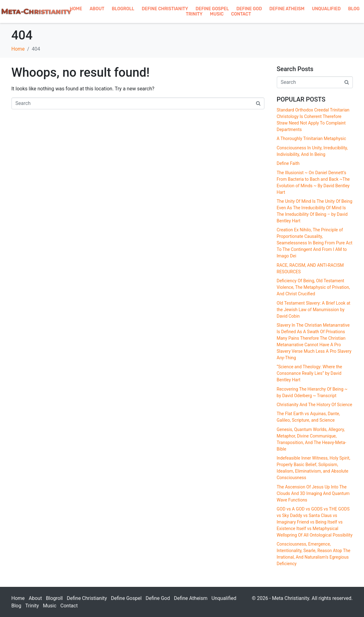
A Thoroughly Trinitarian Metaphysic (312, 138)
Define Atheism (287, 9)
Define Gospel (212, 9)
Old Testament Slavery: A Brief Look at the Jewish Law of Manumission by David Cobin (314, 310)
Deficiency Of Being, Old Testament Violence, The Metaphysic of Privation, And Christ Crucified (313, 287)
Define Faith (288, 163)
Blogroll (123, 9)
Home (76, 9)
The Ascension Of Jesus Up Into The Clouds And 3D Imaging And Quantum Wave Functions (313, 493)
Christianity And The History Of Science (315, 405)
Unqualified (326, 9)
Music (217, 14)
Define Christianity (165, 9)
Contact (241, 14)
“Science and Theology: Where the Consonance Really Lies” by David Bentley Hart (310, 373)
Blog (354, 9)
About (97, 9)
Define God (249, 9)
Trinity (194, 14)
